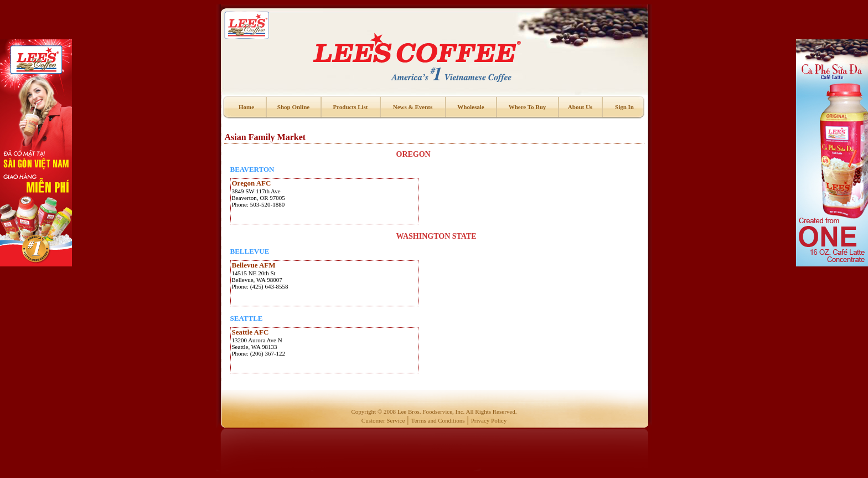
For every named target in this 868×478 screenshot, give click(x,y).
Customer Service (383, 420)
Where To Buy (528, 107)
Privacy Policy (489, 420)
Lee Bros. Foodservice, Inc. (431, 412)
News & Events (413, 107)
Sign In (624, 107)
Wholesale (471, 107)
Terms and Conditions (438, 420)
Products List (350, 107)
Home (246, 107)
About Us (580, 107)
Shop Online (293, 107)
